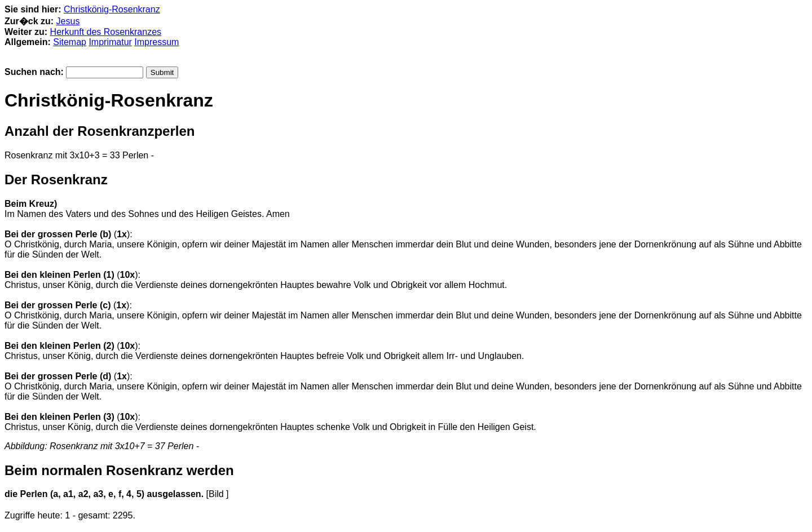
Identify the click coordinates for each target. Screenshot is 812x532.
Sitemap (70, 42)
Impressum (156, 42)
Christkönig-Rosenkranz (112, 9)
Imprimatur (110, 42)
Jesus (68, 21)
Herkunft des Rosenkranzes (106, 32)
